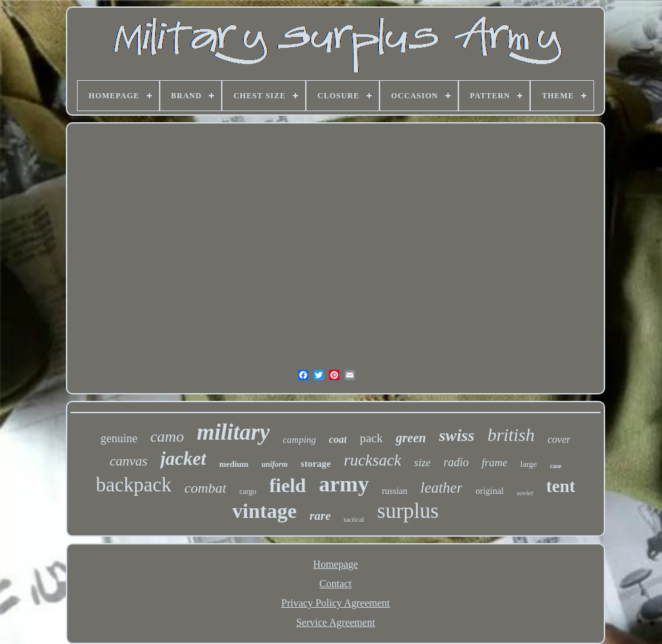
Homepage (335, 564)
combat (205, 488)
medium (234, 464)
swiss (457, 435)
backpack (133, 485)
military (233, 432)
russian (395, 491)
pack (371, 438)
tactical (354, 519)
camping (299, 440)
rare (320, 516)
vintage (264, 511)
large (529, 464)
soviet (525, 493)
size (423, 463)
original (489, 491)
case (556, 466)
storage (316, 464)
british (511, 435)
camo (167, 436)
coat (338, 439)
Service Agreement (336, 622)
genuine (119, 438)
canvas (129, 461)
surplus (408, 511)
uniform (274, 464)
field (288, 485)
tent (561, 486)
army (344, 484)
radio (456, 462)
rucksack (373, 460)
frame (495, 463)
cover (559, 439)
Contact (336, 584)
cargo (248, 491)
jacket (183, 458)
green (411, 438)
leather (441, 488)
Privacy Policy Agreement (336, 603)
